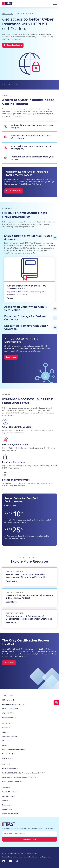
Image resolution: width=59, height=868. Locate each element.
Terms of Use (18, 857)
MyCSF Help (8, 758)
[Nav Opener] (55, 4)
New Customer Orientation (13, 782)
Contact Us (7, 809)
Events (6, 745)
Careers (6, 801)
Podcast (6, 728)
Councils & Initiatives (11, 814)
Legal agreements (45, 857)
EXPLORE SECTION (30, 85)
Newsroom (7, 805)
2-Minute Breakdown (13, 45)
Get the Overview (14, 191)
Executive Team (9, 796)
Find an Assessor (9, 718)
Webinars (7, 741)
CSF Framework (9, 700)
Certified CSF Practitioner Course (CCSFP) (19, 777)
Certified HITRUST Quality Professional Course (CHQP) (24, 773)
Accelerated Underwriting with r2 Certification (31, 309)
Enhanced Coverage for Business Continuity (31, 318)
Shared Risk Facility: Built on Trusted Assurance (31, 238)
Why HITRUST (8, 713)
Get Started (9, 663)
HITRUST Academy (10, 769)
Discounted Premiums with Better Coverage (31, 328)
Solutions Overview (10, 709)
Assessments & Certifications (14, 704)
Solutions (8, 14)
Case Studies (8, 754)
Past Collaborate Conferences (14, 750)
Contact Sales (11, 506)
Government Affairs (11, 737)
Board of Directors (10, 792)
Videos (6, 732)
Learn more (11, 357)
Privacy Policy (7, 857)
